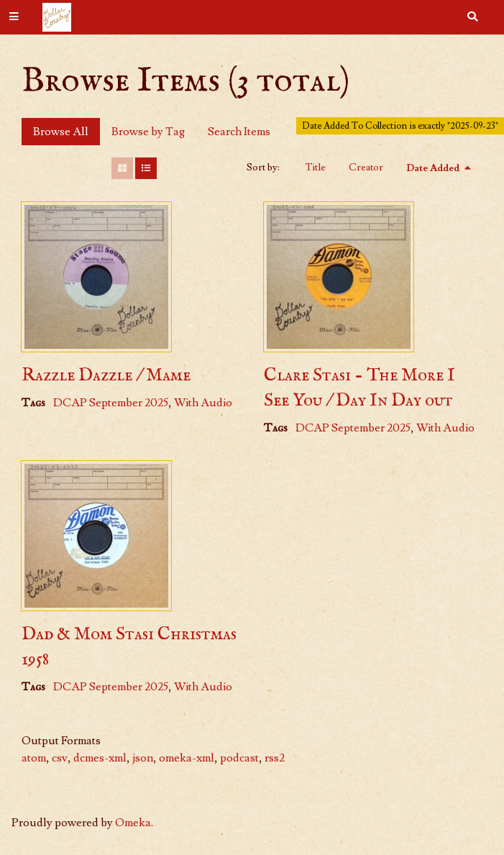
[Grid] (122, 168)
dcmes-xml (100, 758)
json (143, 758)
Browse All (61, 132)
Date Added (434, 168)
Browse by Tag (148, 132)
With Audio (203, 403)
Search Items (239, 132)
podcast (239, 758)
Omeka (133, 823)
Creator (366, 168)
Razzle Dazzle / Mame (106, 375)
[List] (146, 168)
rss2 (275, 758)
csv (60, 758)
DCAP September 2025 (111, 403)
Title (316, 168)
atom (34, 758)
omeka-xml (187, 758)
